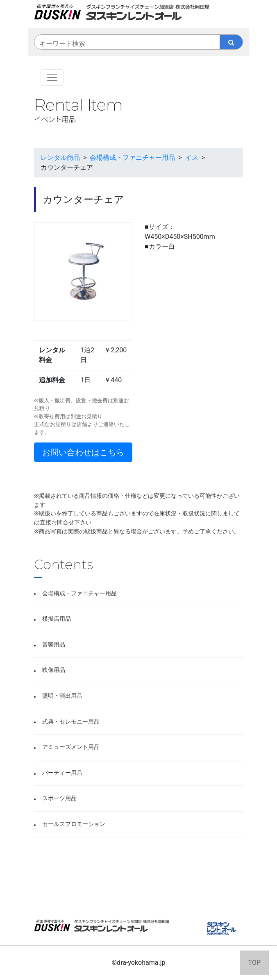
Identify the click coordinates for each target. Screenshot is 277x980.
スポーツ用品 (59, 798)
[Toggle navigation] (52, 77)
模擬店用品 (57, 619)
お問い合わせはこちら (83, 452)
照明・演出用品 (62, 696)
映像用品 (54, 670)
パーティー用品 (62, 773)
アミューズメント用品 (71, 747)
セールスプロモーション (74, 824)
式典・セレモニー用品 (71, 722)
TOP (254, 963)
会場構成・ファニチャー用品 (79, 593)
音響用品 (54, 645)
